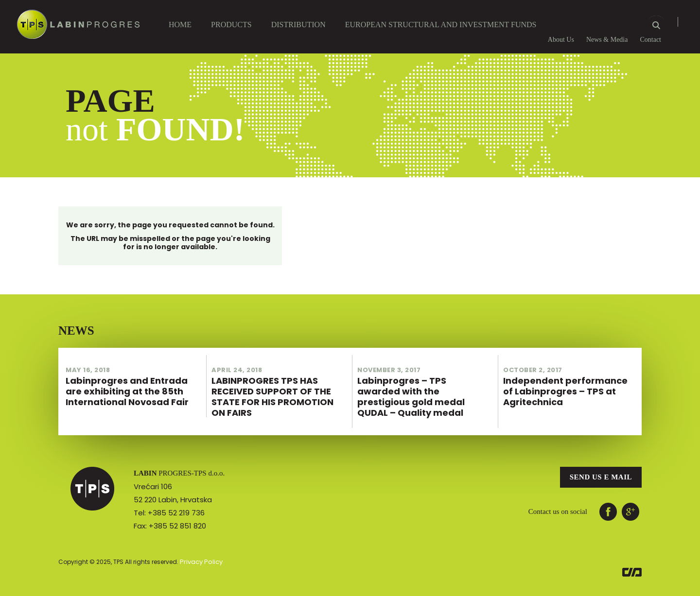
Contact (650, 40)
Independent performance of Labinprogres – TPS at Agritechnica (569, 383)
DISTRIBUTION (298, 25)
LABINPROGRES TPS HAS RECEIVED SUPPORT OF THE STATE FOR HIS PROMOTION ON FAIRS (277, 383)
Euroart (632, 562)
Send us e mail (601, 467)
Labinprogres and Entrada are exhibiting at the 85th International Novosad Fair (131, 383)
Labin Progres (78, 20)
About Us (561, 40)
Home (180, 25)
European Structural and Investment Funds (441, 25)
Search (656, 25)
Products (231, 25)
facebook (608, 502)
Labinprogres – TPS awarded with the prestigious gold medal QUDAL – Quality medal (423, 383)
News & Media (607, 40)
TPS (92, 479)
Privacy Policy (200, 552)
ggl (630, 502)
